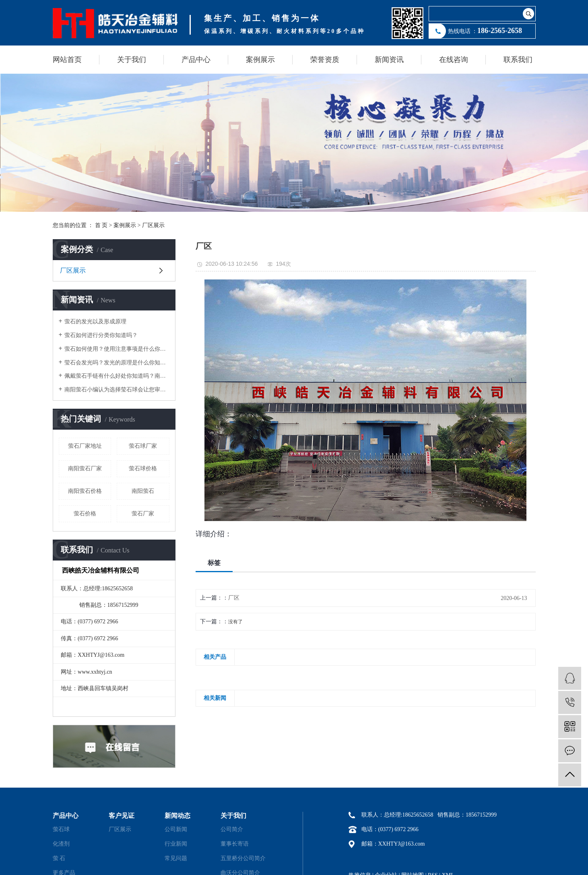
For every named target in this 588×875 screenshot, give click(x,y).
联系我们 (518, 60)
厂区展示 (153, 225)
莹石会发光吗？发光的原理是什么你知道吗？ (117, 363)
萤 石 (59, 858)
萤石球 (61, 829)
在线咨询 (454, 60)
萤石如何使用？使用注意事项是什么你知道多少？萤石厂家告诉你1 (117, 349)
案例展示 (260, 60)
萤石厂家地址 (85, 446)
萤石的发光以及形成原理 (95, 322)
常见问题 (176, 858)
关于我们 (132, 60)
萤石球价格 (143, 469)
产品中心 (196, 60)
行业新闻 (176, 844)
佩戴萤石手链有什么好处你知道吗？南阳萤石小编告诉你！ (117, 376)
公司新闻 (176, 829)
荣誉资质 (325, 60)
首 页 (101, 225)
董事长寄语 (235, 844)
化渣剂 (61, 844)
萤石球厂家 (143, 446)
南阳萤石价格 (85, 491)
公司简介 (232, 829)
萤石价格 (85, 514)
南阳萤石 (143, 491)
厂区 (234, 598)
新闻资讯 (389, 60)
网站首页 (67, 60)
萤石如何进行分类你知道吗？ (101, 335)
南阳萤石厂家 (85, 469)
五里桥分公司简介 (243, 858)
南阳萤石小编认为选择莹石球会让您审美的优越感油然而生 (117, 390)
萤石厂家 (143, 514)
